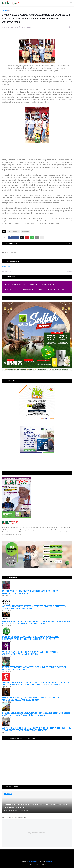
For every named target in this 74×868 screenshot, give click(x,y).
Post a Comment (7, 266)
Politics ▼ (34, 285)
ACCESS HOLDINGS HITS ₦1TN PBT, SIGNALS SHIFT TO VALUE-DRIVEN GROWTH (34, 607)
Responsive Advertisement (37, 833)
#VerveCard (16, 232)
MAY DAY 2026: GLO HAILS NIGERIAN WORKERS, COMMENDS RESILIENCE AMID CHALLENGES (31, 638)
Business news (25, 232)
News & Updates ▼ (20, 285)
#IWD (10, 10)
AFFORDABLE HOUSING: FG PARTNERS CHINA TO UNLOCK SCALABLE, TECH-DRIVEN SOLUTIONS (37, 729)
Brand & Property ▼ (12, 290)
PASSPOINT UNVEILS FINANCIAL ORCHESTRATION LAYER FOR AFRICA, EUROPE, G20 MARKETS (36, 623)
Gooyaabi (49, 861)
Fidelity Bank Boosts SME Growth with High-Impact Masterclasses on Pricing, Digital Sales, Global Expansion (36, 714)
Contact (61, 290)
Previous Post (7, 271)
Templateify (32, 861)
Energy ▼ (52, 290)
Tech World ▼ (28, 290)
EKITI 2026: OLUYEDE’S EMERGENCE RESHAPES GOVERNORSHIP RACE (30, 592)
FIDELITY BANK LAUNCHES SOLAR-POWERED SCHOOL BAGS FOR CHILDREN (34, 668)
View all (68, 244)
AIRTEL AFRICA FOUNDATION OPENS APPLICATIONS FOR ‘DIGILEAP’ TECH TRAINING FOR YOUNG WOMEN (36, 683)
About (37, 865)
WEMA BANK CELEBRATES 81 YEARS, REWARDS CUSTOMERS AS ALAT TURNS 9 (30, 653)
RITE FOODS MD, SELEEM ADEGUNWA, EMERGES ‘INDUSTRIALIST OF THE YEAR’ (31, 699)
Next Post (68, 271)
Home (4, 10)
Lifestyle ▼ (41, 290)
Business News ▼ (47, 285)
